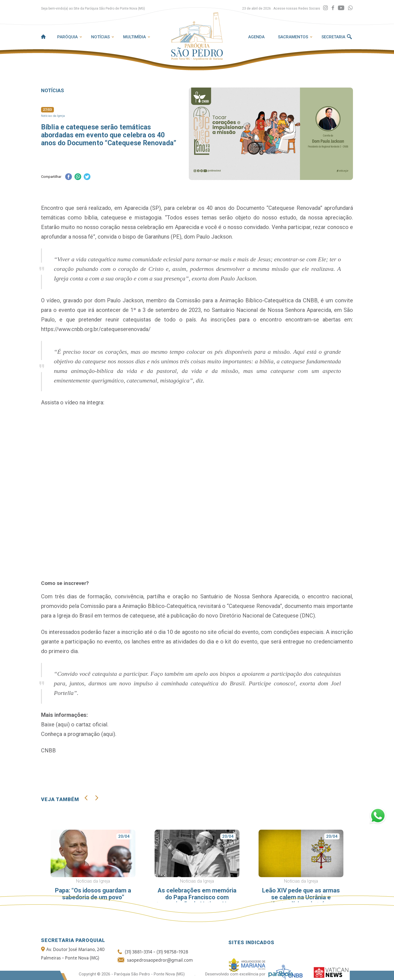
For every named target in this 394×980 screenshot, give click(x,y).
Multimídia (134, 37)
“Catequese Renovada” (254, 606)
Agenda (256, 37)
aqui (63, 724)
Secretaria (333, 37)
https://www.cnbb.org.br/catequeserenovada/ (96, 329)
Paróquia (67, 37)
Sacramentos (293, 37)
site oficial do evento (233, 632)
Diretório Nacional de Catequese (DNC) (267, 616)
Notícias (100, 37)
